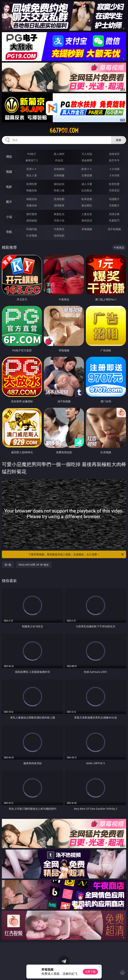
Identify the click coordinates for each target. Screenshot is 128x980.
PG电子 (32, 154)
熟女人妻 (32, 175)
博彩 (9, 157)
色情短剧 (59, 235)
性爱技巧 (114, 220)
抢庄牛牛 (114, 160)
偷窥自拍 (32, 199)
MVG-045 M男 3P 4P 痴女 (34, 565)
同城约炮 (32, 229)
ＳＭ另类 (114, 175)
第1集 (8, 565)
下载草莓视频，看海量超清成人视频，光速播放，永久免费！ (76, 554)
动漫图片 (114, 199)
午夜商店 (59, 229)
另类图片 (114, 205)
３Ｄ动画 (114, 169)
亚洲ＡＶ (32, 169)
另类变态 (114, 190)
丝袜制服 (59, 175)
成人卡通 (87, 184)
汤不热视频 (114, 229)
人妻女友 (87, 214)
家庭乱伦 (59, 214)
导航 (9, 232)
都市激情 (32, 214)
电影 (9, 187)
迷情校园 (32, 220)
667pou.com (64, 130)
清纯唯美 (59, 205)
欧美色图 (87, 199)
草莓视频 (87, 229)
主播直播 (87, 175)
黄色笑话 (87, 220)
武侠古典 (114, 214)
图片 (9, 202)
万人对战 (87, 154)
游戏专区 (114, 154)
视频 (9, 172)
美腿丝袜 (32, 205)
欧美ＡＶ (87, 169)
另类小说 (59, 220)
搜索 (119, 140)
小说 (9, 217)
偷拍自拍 (59, 184)
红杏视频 (32, 235)
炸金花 (59, 160)
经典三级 (59, 190)
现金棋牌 (87, 160)
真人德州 (59, 154)
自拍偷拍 (59, 169)
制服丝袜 (32, 190)
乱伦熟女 (87, 190)
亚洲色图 (59, 199)
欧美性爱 (114, 184)
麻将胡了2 (32, 160)
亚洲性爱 (32, 184)
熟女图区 (87, 205)
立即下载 (90, 972)
